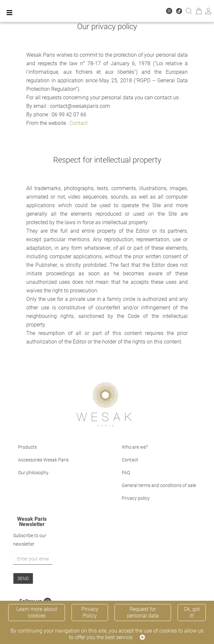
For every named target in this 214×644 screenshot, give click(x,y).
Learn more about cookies (37, 612)
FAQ (126, 473)
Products (27, 447)
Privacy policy (136, 498)
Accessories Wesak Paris (43, 460)
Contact (79, 123)
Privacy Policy (90, 612)
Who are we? (135, 447)
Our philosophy (33, 473)
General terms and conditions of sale (159, 485)
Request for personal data (143, 612)
